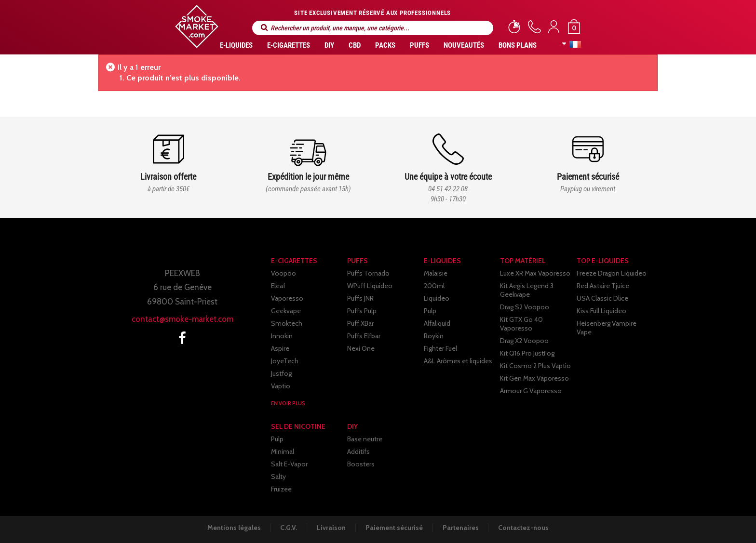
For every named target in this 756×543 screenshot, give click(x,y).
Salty (278, 477)
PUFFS (419, 45)
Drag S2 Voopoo (525, 307)
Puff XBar (360, 323)
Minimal (283, 451)
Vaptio (281, 386)
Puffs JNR (360, 298)
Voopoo (283, 273)
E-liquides (236, 45)
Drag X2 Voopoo (524, 341)
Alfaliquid (437, 323)
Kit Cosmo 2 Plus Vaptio (535, 366)
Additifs (358, 451)
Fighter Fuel (440, 348)
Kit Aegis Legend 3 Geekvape (527, 290)
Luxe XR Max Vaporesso (535, 273)
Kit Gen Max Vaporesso (534, 378)
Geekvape (286, 311)
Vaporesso (287, 298)
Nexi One (361, 348)
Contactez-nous (525, 528)
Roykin (434, 336)
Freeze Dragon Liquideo (612, 273)
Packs (385, 45)
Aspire (280, 348)
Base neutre (365, 439)
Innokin (282, 336)
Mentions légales (233, 528)
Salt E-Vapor (289, 464)
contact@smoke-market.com (182, 319)
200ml (434, 286)
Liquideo (437, 298)
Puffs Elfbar (364, 336)
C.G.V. (288, 528)
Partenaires (462, 528)
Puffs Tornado (368, 273)
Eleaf (278, 286)
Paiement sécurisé (395, 528)
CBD (355, 45)
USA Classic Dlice (602, 298)
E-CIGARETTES (289, 45)
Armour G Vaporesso (531, 391)
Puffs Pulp (362, 311)
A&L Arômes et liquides (458, 361)
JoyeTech (285, 361)
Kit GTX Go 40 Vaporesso (521, 324)
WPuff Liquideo (370, 286)
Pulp (430, 311)
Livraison (331, 528)
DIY (329, 45)
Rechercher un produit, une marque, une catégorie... (264, 28)
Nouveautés (464, 45)
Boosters (361, 464)
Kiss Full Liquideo (601, 311)
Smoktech (287, 323)
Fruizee (281, 489)
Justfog (281, 373)
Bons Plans (518, 45)
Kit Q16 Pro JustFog (527, 353)
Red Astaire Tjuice (603, 286)
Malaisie (436, 273)
